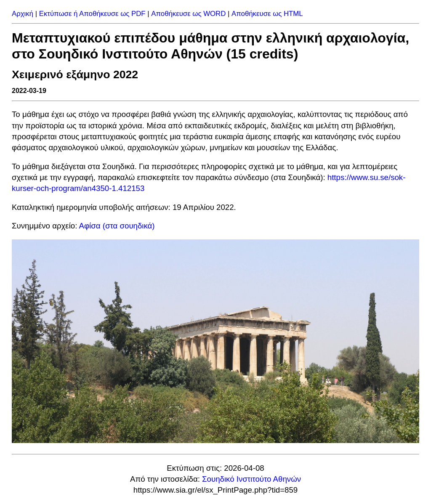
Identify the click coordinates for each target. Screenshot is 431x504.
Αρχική (23, 14)
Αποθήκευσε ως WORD (188, 14)
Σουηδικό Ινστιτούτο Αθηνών (251, 479)
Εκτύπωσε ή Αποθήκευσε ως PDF (92, 14)
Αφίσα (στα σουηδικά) (117, 226)
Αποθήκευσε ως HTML (267, 14)
